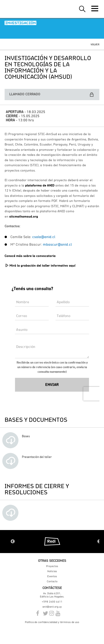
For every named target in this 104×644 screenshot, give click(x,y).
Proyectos (52, 566)
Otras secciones (52, 561)
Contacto (52, 581)
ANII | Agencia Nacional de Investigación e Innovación (25, 9)
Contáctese (52, 588)
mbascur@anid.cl (57, 244)
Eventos (52, 576)
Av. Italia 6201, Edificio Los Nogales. (52, 595)
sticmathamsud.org (24, 216)
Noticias (52, 571)
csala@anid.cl (44, 237)
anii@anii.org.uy (52, 607)
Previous (13, 542)
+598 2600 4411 (52, 602)
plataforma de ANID (40, 185)
